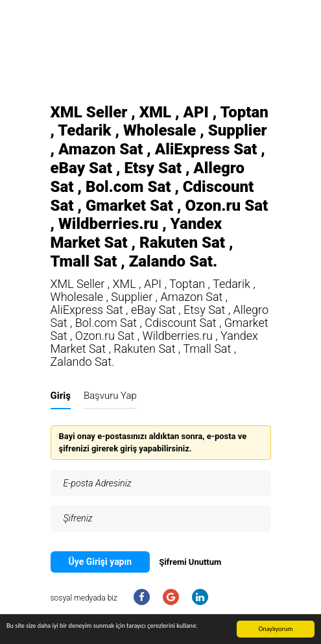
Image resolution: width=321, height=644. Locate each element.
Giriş (61, 396)
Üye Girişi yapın (101, 562)
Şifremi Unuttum (190, 562)
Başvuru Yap (110, 396)
